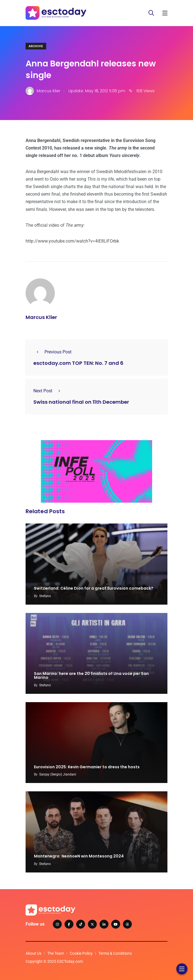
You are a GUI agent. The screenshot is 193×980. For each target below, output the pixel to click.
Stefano (45, 596)
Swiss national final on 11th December (81, 402)
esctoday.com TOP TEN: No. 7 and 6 (78, 363)
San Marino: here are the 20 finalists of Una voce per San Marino (91, 676)
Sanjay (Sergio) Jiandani (58, 774)
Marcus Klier (41, 317)
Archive (36, 46)
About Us (34, 953)
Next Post (48, 391)
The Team (56, 953)
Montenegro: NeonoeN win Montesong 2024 (79, 856)
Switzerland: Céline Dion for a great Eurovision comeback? (94, 589)
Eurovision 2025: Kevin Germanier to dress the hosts (87, 767)
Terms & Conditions (115, 953)
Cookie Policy (81, 953)
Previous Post (52, 352)
